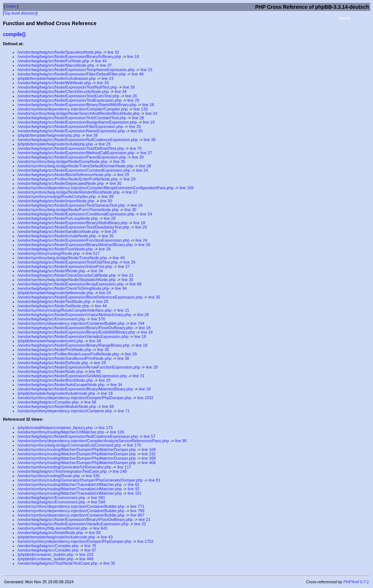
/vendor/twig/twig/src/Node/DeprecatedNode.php (61, 183)
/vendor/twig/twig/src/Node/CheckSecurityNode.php (63, 91)
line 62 (134, 484)
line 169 (187, 188)
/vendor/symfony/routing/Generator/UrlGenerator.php (64, 467)
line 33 (103, 83)
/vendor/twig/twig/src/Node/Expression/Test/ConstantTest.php (72, 118)
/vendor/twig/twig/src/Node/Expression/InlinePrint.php (65, 266)
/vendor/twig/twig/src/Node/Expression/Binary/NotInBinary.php (72, 223)
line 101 (135, 493)
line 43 (107, 537)
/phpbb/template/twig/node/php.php (49, 135)
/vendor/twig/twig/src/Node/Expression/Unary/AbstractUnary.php (74, 315)
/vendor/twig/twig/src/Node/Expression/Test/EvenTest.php (68, 96)
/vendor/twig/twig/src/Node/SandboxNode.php (58, 231)
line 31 (138, 376)
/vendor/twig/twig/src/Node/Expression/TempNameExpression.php (76, 70)
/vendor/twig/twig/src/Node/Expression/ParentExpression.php (72, 157)
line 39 (107, 196)
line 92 (134, 489)
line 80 (95, 371)
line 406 (149, 463)
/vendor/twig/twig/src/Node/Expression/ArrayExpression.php (71, 284)
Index (11, 6)
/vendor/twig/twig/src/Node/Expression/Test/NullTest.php (67, 87)
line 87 (90, 550)
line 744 (138, 323)
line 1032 (146, 398)
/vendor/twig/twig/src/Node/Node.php (50, 371)
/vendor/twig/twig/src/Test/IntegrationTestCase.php (62, 471)
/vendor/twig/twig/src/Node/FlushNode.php (55, 249)
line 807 (138, 515)
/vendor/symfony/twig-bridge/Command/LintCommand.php (69, 445)
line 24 (151, 113)
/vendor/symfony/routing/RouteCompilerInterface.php (64, 310)
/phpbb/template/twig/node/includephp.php (55, 144)
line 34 (121, 91)
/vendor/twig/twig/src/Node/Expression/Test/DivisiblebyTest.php (73, 227)
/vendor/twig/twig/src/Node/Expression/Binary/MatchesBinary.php (75, 389)
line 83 (95, 533)
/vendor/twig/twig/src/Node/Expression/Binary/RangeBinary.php (74, 345)
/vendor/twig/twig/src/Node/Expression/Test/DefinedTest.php (71, 148)
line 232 (149, 454)
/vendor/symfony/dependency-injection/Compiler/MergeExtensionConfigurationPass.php (96, 188)
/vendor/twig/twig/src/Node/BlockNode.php (55, 380)
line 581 (98, 498)
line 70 (136, 148)
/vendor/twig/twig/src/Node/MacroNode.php (56, 65)
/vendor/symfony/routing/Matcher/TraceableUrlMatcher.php (70, 484)
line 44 (101, 61)
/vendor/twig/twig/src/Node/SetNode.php (53, 306)
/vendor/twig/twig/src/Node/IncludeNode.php (57, 236)
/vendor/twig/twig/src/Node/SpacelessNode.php (60, 52)
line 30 (137, 131)
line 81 (154, 480)
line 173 (106, 428)
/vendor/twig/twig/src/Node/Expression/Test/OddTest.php (68, 262)
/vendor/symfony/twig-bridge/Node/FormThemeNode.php (68, 210)
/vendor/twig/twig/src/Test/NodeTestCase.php (58, 563)
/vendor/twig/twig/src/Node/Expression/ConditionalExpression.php (76, 214)
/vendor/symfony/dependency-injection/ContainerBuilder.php (71, 323)
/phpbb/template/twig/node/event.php (50, 341)
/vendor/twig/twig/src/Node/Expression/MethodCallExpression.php (76, 153)
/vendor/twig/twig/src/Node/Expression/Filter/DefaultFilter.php (72, 74)
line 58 (90, 402)
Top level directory (20, 13)
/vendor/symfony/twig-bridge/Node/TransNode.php (62, 258)
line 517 (93, 253)
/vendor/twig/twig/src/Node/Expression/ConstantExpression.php (74, 170)
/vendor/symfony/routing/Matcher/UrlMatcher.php (61, 432)
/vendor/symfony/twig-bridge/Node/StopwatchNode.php (66, 280)
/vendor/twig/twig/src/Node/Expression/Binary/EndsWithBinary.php (76, 332)
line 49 (119, 258)
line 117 (124, 467)
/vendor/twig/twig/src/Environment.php (51, 319)
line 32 (113, 52)
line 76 (90, 546)
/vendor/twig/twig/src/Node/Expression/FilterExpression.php (70, 126)
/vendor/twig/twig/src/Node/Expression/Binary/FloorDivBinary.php (75, 328)
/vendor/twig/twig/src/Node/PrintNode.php (54, 350)
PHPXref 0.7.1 (356, 582)
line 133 (141, 109)
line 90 (181, 441)
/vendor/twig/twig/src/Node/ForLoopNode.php (58, 218)
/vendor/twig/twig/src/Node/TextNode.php (54, 301)
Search (345, 18)
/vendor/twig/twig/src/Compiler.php (48, 402)
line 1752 (146, 541)
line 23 (146, 70)
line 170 (134, 445)
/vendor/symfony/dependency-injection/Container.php (65, 411)
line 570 (98, 319)
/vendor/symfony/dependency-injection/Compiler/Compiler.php (73, 109)
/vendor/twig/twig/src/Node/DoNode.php (53, 363)
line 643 (100, 528)
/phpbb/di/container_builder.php (46, 554)
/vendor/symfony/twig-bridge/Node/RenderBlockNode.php (69, 192)
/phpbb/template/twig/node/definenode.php (55, 293)
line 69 (108, 406)
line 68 (136, 284)
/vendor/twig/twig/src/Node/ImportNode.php (56, 201)
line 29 (133, 100)
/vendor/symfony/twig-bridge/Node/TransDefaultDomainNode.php (75, 166)
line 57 (149, 436)
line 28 (138, 118)
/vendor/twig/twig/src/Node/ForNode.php (53, 61)
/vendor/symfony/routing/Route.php (49, 253)
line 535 (93, 476)
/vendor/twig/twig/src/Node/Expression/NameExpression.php (71, 131)
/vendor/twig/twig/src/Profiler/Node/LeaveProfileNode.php (68, 354)
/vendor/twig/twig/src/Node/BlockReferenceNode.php (64, 175)
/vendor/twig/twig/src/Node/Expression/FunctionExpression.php (74, 240)
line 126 (117, 432)
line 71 (123, 411)
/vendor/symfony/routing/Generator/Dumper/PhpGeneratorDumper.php (80, 480)
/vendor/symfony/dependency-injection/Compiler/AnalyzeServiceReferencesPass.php (93, 441)
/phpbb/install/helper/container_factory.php (55, 428)
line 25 (135, 126)
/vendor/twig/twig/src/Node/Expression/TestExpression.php (70, 100)
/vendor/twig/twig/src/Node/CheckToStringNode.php (63, 288)
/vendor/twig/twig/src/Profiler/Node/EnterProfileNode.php (68, 179)
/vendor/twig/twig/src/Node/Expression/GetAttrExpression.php (72, 376)
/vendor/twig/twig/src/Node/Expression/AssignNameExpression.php (77, 122)
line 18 (133, 57)
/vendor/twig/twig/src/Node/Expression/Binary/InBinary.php (69, 57)
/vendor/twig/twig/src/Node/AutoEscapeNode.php (61, 385)
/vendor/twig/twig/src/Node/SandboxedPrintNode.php (64, 358)
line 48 (137, 74)
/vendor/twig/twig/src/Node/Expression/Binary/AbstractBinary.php (75, 245)
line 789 (138, 511)
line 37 (106, 65)
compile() (14, 34)
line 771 (138, 506)
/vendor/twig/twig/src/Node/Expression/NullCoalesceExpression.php (78, 140)
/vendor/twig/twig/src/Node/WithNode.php (54, 83)
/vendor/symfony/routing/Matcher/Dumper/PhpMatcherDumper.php (77, 449)
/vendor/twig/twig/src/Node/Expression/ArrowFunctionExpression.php (79, 367)
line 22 (140, 524)
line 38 (149, 140)
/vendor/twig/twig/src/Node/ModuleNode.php (57, 406)
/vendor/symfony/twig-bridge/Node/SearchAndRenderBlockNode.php (78, 113)
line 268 (149, 458)
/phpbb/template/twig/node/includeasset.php (57, 78)
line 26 (129, 87)
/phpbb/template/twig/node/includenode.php (56, 393)
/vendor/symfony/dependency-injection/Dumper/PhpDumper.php (74, 398)
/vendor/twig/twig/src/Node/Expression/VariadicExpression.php (73, 336)
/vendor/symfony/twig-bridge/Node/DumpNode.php (62, 161)
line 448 (87, 559)
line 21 (127, 275)
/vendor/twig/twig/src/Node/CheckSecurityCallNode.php (67, 275)
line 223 (87, 554)
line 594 (98, 502)
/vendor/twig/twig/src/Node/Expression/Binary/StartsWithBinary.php (77, 105)
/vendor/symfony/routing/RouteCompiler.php (57, 196)
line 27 (146, 153)
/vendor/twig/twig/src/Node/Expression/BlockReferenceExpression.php (80, 297)
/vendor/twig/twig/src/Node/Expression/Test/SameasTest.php (71, 205)
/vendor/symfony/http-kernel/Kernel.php (52, 528)
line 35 (119, 161)
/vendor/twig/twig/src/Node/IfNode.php (51, 271)
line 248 (120, 471)
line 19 (149, 122)
